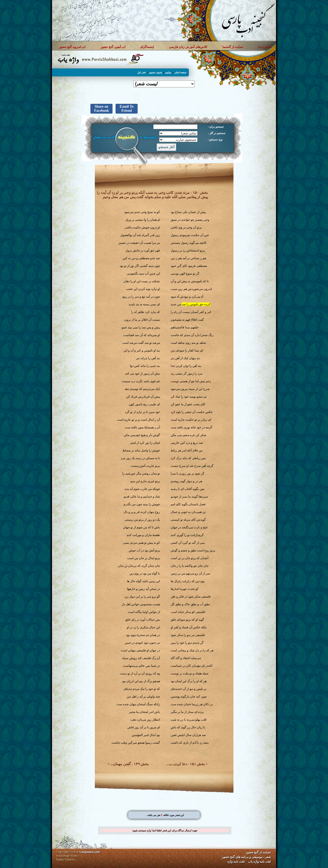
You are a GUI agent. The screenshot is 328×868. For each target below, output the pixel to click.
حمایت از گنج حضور (258, 852)
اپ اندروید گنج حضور (72, 47)
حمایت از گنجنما (233, 47)
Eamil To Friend (127, 109)
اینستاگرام (147, 47)
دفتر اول (142, 72)
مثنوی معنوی (155, 72)
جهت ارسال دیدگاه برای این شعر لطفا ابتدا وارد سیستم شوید (165, 830)
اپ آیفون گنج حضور (113, 47)
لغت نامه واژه (236, 862)
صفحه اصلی (180, 72)
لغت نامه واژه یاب (259, 862)
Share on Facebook (101, 109)
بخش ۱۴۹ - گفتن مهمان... (130, 764)
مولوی (168, 72)
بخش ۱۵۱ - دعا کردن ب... (186, 764)
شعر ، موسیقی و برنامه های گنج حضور (246, 857)
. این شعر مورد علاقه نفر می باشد (165, 815)
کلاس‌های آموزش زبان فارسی (188, 47)
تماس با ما (265, 47)
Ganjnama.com (90, 852)
